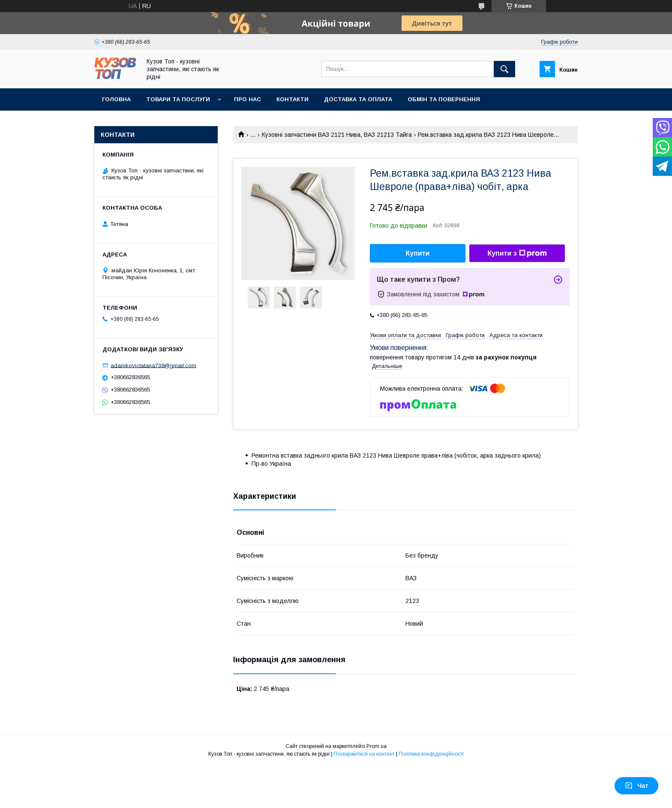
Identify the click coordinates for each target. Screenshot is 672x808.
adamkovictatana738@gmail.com (153, 365)
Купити (418, 253)
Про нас (247, 99)
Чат (636, 786)
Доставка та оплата (358, 99)
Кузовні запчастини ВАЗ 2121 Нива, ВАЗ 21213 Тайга (337, 135)
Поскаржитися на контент (364, 754)
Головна (116, 99)
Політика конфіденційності (431, 754)
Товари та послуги (178, 99)
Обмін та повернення (444, 99)
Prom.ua (376, 746)
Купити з (517, 253)
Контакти (292, 99)
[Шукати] (504, 69)
